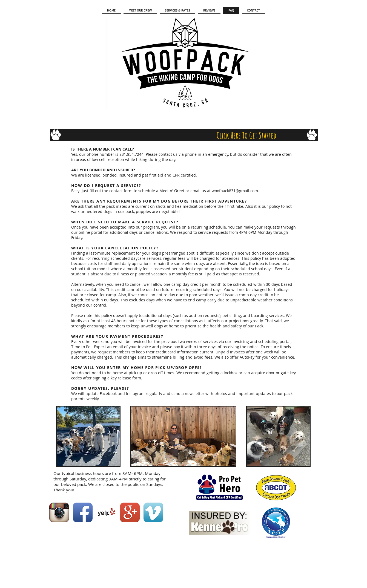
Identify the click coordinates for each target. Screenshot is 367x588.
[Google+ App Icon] (130, 512)
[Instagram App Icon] (59, 512)
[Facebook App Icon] (83, 512)
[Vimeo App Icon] (153, 512)
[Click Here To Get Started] (246, 135)
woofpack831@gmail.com (235, 191)
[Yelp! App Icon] (106, 512)
